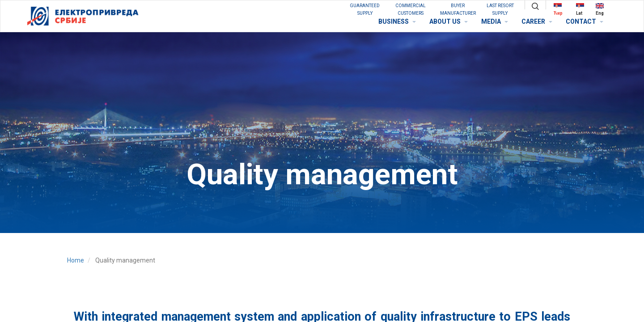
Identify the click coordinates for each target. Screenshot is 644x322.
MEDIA (495, 21)
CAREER (537, 21)
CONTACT (585, 21)
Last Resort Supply (500, 9)
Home (76, 260)
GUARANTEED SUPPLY (365, 9)
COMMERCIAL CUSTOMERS (411, 9)
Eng (600, 9)
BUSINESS (397, 21)
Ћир (558, 9)
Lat (580, 9)
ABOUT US (449, 21)
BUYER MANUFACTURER (458, 9)
